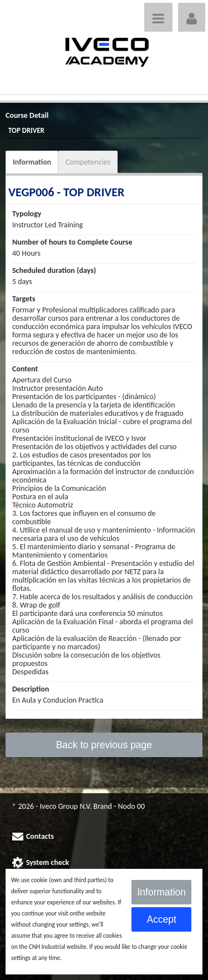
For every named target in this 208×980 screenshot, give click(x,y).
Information (32, 162)
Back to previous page (104, 745)
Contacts (40, 836)
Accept (161, 919)
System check (48, 862)
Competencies (88, 162)
